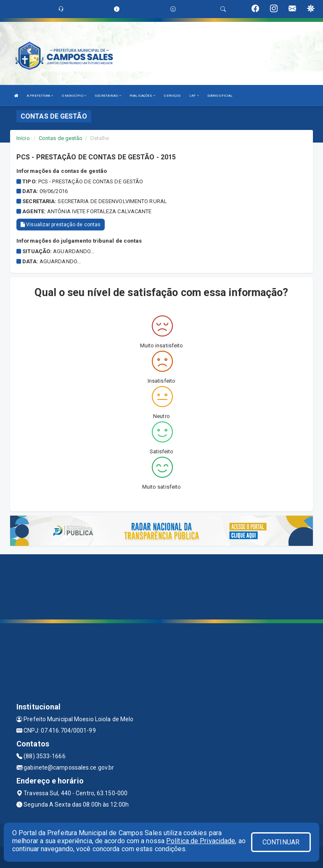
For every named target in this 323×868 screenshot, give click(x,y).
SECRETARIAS (108, 96)
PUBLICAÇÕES (142, 96)
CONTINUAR (281, 842)
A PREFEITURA (40, 96)
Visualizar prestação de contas (61, 225)
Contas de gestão (61, 138)
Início (23, 138)
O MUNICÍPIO (74, 96)
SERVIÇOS (172, 96)
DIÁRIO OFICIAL (220, 96)
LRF (194, 96)
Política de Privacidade (201, 841)
